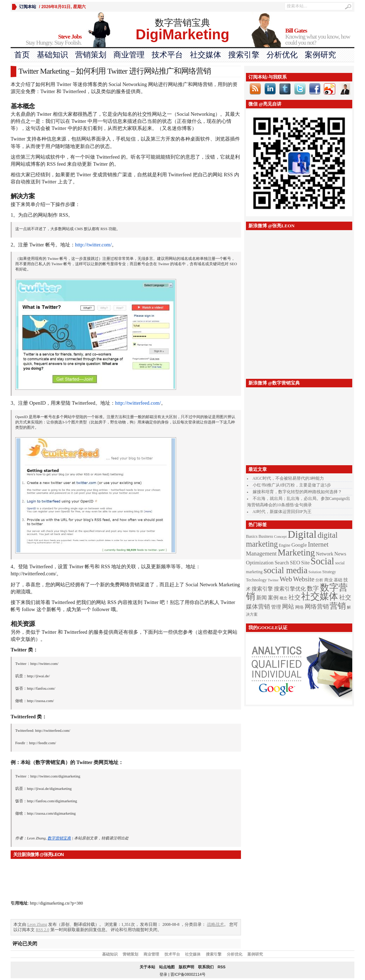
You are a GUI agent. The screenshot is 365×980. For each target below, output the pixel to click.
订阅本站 (28, 7)
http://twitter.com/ (94, 245)
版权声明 (186, 967)
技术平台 (167, 55)
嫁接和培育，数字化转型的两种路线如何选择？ (297, 492)
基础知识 (52, 55)
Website (304, 579)
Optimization (260, 563)
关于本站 (147, 967)
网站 (288, 606)
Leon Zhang (37, 924)
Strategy (329, 572)
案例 (273, 598)
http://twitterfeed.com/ (138, 403)
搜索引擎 (244, 55)
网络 (299, 607)
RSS (221, 967)
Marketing (296, 552)
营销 (338, 606)
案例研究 (320, 55)
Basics (252, 536)
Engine (285, 545)
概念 (283, 598)
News (340, 554)
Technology (256, 580)
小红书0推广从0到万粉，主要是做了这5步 (292, 485)
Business (266, 537)
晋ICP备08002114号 (188, 974)
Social (322, 561)
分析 (319, 580)
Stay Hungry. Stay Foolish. (46, 40)
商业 (328, 580)
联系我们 (206, 967)
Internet (318, 544)
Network (324, 554)
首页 (22, 55)
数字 (313, 588)
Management (261, 554)
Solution (315, 572)
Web (286, 579)
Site (305, 562)
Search (282, 563)
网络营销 (317, 606)
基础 (338, 580)
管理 (276, 607)
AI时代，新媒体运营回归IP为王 (282, 512)
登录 (163, 974)
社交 (294, 597)
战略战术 (215, 924)
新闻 (262, 598)
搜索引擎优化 (290, 589)
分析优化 (282, 55)
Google (299, 545)
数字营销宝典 (59, 838)
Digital (302, 534)
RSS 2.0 (43, 930)
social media (286, 570)
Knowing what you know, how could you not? (320, 37)
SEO (295, 562)
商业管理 (129, 55)
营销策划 (91, 55)
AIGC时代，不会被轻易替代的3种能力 (288, 478)
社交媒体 (206, 55)
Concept (280, 537)
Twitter (273, 580)
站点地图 (167, 967)
